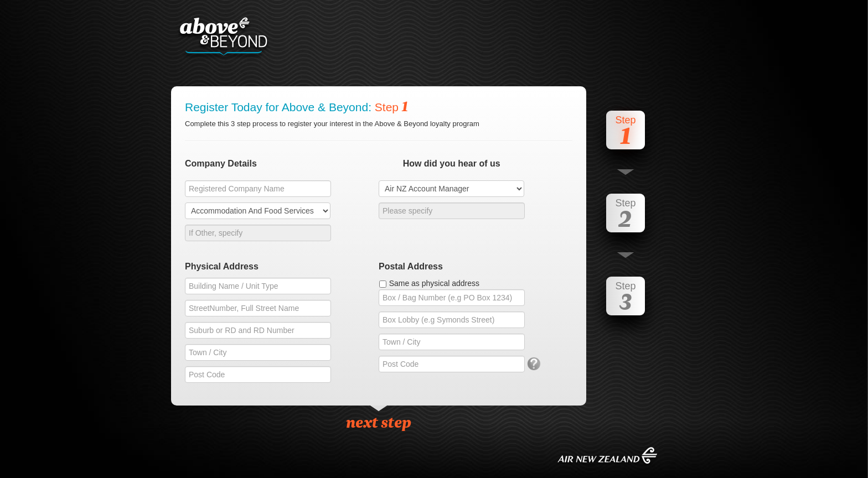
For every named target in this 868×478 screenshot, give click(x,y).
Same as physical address (434, 283)
